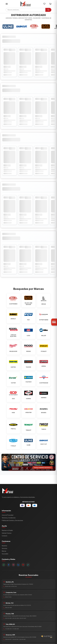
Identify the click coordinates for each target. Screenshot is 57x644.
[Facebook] (9, 565)
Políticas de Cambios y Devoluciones (12, 520)
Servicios (4, 548)
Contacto (5, 536)
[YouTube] (23, 565)
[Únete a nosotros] (54, 322)
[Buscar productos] (25, 10)
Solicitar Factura (7, 533)
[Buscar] (48, 10)
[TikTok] (28, 565)
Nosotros (4, 546)
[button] (7, 4)
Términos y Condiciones (9, 518)
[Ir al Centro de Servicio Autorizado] (28, 462)
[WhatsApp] (4, 565)
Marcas (4, 551)
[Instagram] (13, 565)
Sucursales (5, 554)
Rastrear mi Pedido (7, 530)
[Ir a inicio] (25, 4)
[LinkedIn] (18, 565)
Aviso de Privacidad (8, 515)
